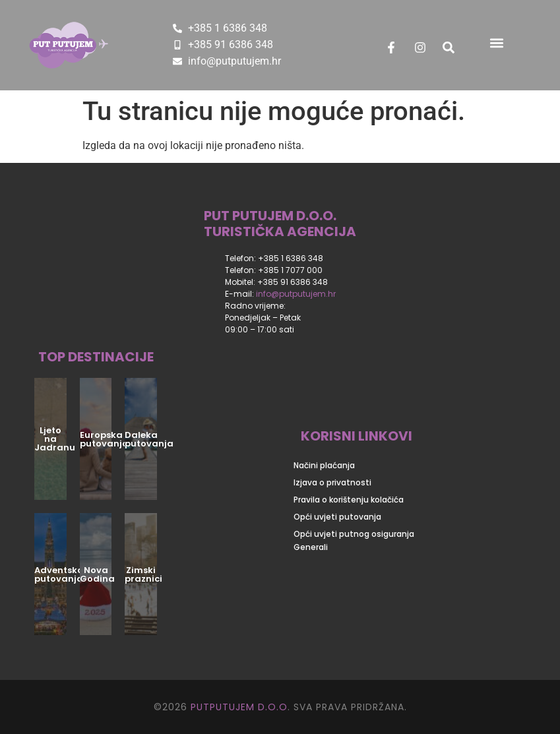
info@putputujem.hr (296, 294)
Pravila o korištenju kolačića (349, 500)
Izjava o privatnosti (332, 482)
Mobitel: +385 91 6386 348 (276, 282)
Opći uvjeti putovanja (337, 517)
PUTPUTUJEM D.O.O (237, 707)
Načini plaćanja (324, 465)
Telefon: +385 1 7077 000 (274, 270)
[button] (496, 43)
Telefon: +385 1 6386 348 (274, 258)
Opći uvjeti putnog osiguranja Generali (354, 540)
